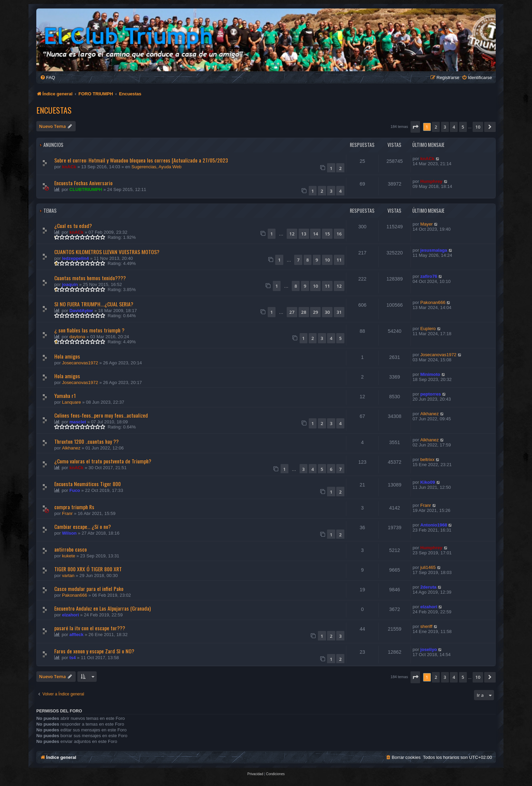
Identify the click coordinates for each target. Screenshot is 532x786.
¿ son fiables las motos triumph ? (89, 330)
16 (339, 234)
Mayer (427, 224)
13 (304, 234)
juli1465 (428, 567)
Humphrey (431, 181)
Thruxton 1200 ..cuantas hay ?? (87, 441)
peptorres (431, 394)
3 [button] (445, 127)
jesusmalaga (434, 250)
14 (315, 234)
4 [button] (454, 127)
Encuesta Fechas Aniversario (83, 183)
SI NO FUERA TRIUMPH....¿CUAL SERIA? (94, 304)
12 (292, 234)
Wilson (69, 533)
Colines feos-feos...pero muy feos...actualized (101, 415)
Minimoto (430, 374)
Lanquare (72, 402)
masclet (78, 422)
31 (339, 312)
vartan (68, 576)
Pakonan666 (433, 302)
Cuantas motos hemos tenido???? (90, 278)
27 (292, 312)
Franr (68, 513)
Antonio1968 (434, 525)
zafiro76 (429, 276)
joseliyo (429, 649)
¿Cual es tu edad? (73, 226)
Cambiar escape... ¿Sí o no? (83, 526)
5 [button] (463, 127)
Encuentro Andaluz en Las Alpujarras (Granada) (102, 608)
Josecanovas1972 (80, 363)
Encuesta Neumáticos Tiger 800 (88, 484)
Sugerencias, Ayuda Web (156, 167)
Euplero (428, 329)
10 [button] (478, 127)
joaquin (70, 284)
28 (304, 312)
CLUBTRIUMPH (86, 189)
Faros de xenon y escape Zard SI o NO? (94, 651)
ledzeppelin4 (75, 258)
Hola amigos (67, 356)
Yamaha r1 (65, 396)
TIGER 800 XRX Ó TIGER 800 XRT (88, 569)
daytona (77, 337)
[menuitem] (47, 78)
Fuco (75, 490)
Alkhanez (430, 414)
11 (339, 260)
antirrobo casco (71, 549)
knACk (69, 167)
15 (327, 234)
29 (315, 312)
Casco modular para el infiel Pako (89, 589)
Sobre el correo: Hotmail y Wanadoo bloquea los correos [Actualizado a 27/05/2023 (141, 160)
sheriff (426, 626)
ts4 (72, 658)
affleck (76, 635)
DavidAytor (81, 311)
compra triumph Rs (74, 507)
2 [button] (436, 127)
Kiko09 (428, 482)
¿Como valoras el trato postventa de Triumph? (103, 461)
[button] (415, 127)
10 (327, 260)
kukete (69, 556)
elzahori (71, 615)
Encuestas (54, 110)
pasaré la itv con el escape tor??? (90, 628)
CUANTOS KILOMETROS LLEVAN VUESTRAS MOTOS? (107, 252)
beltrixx (427, 459)
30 (327, 312)
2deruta (429, 587)
